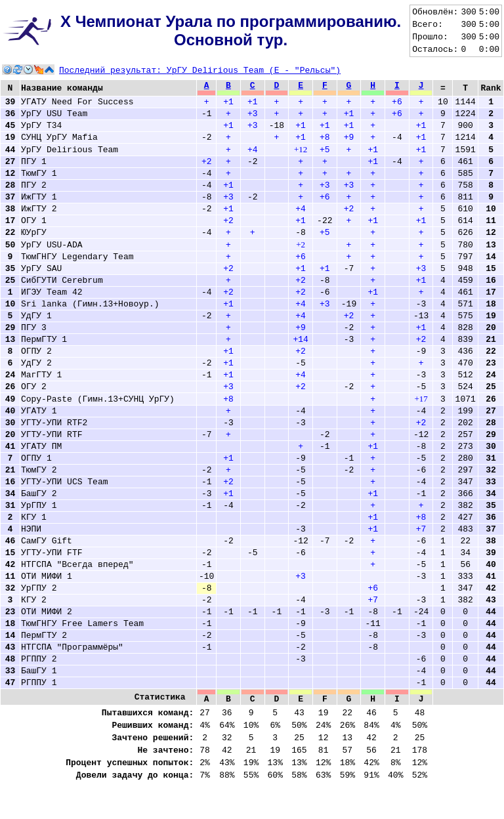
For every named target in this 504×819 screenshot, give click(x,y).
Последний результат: (200, 71)
